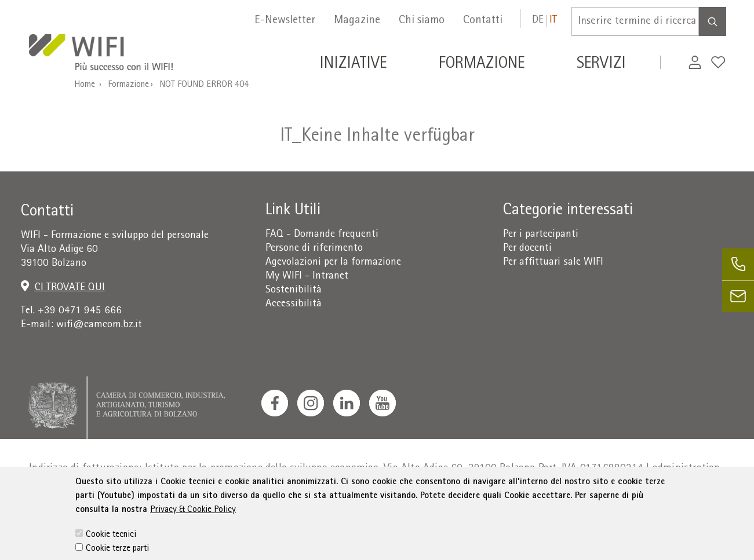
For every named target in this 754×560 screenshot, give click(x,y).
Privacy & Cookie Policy (193, 530)
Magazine (357, 21)
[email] (738, 296)
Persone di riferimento (314, 249)
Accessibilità (294, 304)
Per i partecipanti (541, 235)
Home (85, 85)
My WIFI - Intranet (307, 277)
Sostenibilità (294, 290)
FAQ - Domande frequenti (322, 235)
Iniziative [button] (353, 65)
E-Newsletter (285, 21)
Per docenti (527, 249)
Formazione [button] (482, 65)
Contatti (483, 21)
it (553, 21)
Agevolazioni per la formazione (333, 263)
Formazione (128, 85)
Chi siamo (422, 21)
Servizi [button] (601, 65)
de (538, 21)
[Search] (713, 21)
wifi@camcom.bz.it (99, 325)
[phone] (738, 264)
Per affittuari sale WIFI (553, 263)
